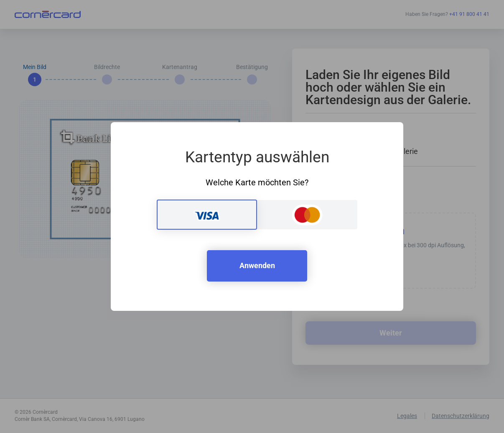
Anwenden (257, 265)
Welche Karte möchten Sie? (257, 182)
